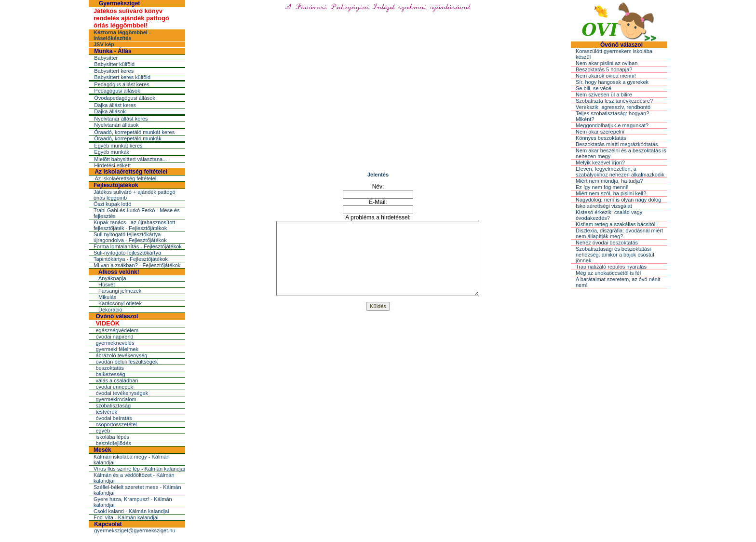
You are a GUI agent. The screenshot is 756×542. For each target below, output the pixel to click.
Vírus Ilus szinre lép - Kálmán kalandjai (139, 469)
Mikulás (107, 297)
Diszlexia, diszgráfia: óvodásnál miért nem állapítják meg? (619, 233)
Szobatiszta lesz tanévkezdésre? (614, 101)
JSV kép (104, 44)
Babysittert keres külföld (122, 77)
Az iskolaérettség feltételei (131, 172)
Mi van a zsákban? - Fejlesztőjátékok (137, 265)
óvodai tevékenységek (122, 393)
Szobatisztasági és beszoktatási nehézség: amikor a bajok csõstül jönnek (615, 255)
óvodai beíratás (114, 418)
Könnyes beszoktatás (601, 138)
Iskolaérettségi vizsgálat (604, 206)
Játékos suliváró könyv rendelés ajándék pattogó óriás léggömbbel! (131, 18)
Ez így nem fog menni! (602, 187)
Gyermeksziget (119, 3)
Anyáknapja (112, 278)
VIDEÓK (108, 323)
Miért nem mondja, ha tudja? (609, 181)
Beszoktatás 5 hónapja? (604, 69)
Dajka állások (110, 111)
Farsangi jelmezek (120, 291)
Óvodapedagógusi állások (125, 98)
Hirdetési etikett (112, 165)
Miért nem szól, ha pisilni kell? (611, 193)
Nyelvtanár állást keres (121, 119)
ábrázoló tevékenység (121, 355)
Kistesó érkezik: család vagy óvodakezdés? (609, 215)
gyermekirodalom (116, 399)
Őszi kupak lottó (112, 204)
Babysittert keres (114, 71)
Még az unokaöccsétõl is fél (608, 273)
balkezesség (110, 374)
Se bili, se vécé (594, 88)
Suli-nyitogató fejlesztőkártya (127, 253)
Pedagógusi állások (117, 91)
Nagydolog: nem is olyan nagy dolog (618, 200)
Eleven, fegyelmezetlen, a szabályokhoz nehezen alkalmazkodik (620, 172)
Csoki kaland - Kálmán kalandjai (131, 511)
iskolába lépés (112, 437)
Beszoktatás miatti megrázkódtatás (617, 144)
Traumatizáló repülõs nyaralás (611, 267)
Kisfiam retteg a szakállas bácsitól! (616, 224)
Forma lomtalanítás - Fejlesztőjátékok (138, 246)
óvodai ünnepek (114, 387)
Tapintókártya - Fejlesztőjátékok (131, 259)
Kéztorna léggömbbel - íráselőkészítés (122, 35)
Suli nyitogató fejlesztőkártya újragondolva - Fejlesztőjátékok (130, 237)
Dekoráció (110, 310)
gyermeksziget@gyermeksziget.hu (135, 530)
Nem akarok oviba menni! (606, 76)
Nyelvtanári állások (116, 125)
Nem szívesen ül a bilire (604, 95)
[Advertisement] (378, 99)
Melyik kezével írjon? (600, 163)
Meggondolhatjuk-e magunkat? (612, 125)
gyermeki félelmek (117, 349)
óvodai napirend (114, 337)
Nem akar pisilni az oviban (607, 63)
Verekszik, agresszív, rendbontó (613, 107)
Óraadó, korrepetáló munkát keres (134, 132)
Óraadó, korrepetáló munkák (128, 138)
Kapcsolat (108, 524)
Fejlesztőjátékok (116, 185)
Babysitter (106, 58)
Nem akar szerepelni (600, 132)
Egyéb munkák (112, 152)
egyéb (103, 431)
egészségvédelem (117, 330)
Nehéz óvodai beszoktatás (607, 243)
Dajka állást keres (115, 105)
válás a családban (117, 380)
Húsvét (107, 285)
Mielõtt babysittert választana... (130, 159)
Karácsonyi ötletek (120, 303)
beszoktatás (110, 368)
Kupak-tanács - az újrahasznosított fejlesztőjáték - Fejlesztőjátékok (134, 225)
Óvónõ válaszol (117, 316)
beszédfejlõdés (113, 443)
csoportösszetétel (116, 424)
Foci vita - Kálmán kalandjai (126, 517)
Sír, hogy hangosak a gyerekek (612, 82)
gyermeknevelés (115, 343)
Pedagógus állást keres (121, 84)
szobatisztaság (113, 406)
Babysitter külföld (114, 64)
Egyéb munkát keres (118, 146)
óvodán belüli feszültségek (127, 362)
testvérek (106, 412)
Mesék (102, 450)
